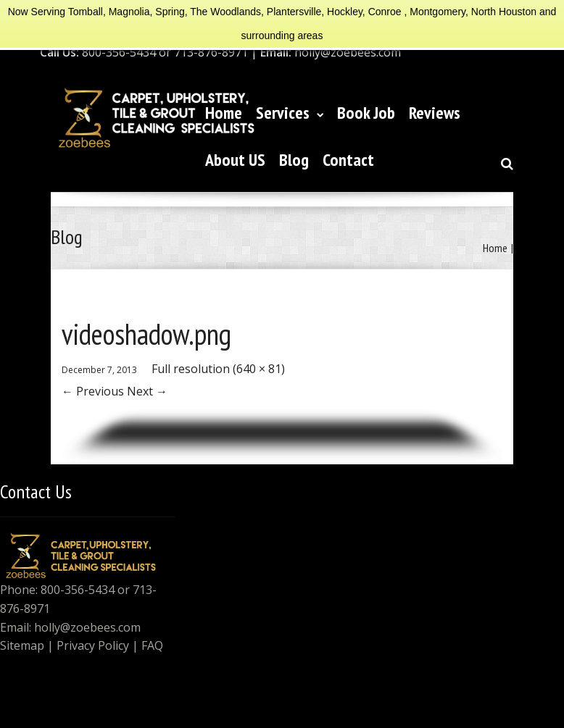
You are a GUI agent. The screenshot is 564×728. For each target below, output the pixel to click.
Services (290, 113)
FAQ (152, 645)
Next (147, 391)
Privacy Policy (93, 645)
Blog (294, 160)
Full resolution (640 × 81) (218, 369)
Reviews (435, 113)
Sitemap (22, 645)
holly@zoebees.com (87, 627)
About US (235, 160)
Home (224, 113)
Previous (93, 391)
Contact (348, 160)
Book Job (366, 113)
